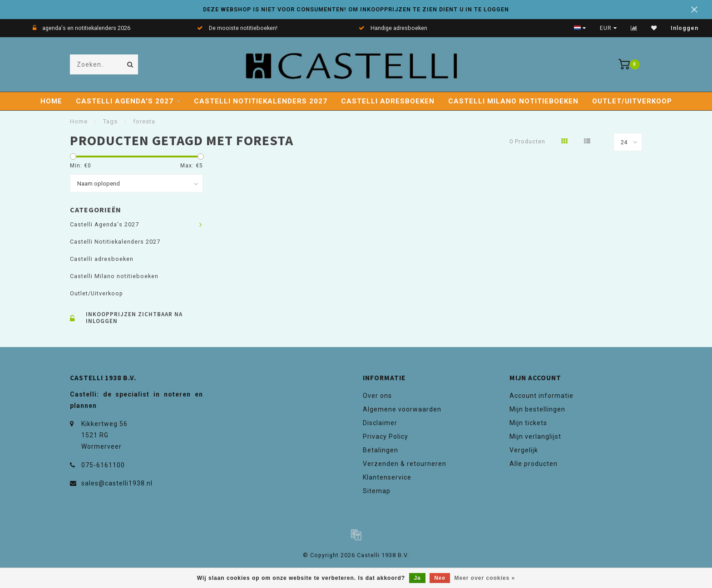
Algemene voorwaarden (402, 409)
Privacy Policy (386, 436)
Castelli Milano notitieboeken (513, 101)
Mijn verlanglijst (535, 436)
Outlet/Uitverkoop (632, 101)
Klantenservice (387, 477)
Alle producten (534, 464)
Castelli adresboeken (388, 101)
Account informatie (541, 396)
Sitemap (377, 491)
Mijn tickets (528, 423)
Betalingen (381, 450)
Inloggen (685, 28)
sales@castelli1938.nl (117, 483)
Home (51, 101)
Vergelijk (524, 450)
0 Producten (527, 141)
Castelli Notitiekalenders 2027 (261, 101)
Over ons (377, 396)
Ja (417, 578)
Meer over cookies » (485, 578)
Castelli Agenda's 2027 (125, 101)
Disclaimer (380, 423)
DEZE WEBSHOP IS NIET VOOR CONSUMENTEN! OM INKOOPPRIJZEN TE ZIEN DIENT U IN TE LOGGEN (356, 9)
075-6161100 (103, 465)
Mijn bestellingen (537, 409)
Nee (440, 578)
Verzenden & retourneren (405, 464)
